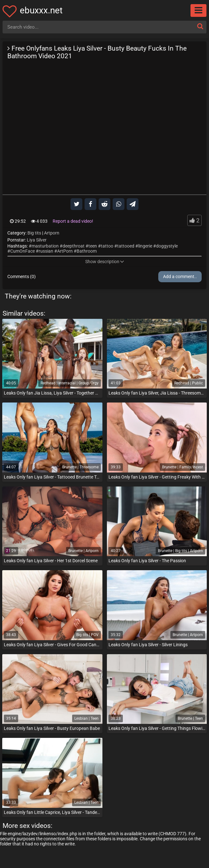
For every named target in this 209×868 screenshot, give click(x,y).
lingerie (145, 246)
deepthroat (74, 246)
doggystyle (167, 246)
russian (46, 251)
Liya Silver (37, 240)
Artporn (52, 233)
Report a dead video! (73, 221)
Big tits (34, 233)
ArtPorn (65, 251)
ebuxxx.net (41, 10)
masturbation (45, 246)
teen (93, 246)
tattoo (107, 246)
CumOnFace (22, 251)
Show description (105, 262)
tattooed (126, 246)
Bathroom (87, 251)
